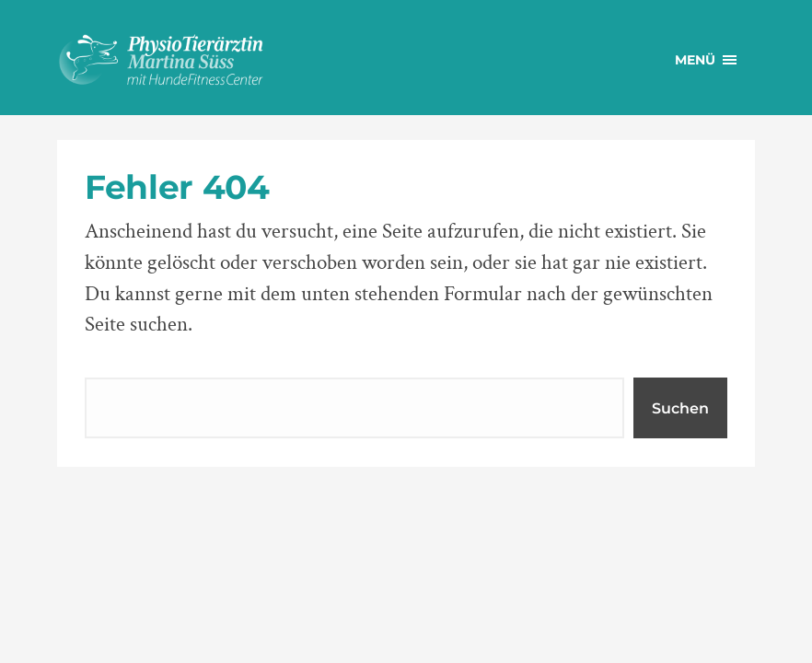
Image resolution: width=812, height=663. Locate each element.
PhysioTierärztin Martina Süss (195, 60)
